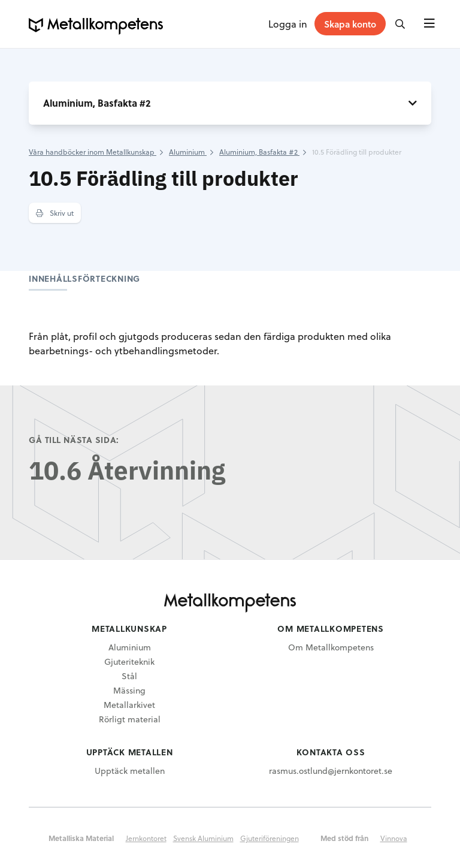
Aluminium (130, 647)
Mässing (129, 690)
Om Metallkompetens (331, 647)
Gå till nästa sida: (74, 440)
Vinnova (394, 838)
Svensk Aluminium (203, 838)
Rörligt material (130, 719)
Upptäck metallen (130, 771)
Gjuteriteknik (129, 661)
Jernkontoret (146, 838)
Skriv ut (55, 213)
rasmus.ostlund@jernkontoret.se (331, 771)
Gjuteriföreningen (270, 838)
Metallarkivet (129, 705)
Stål (129, 676)
